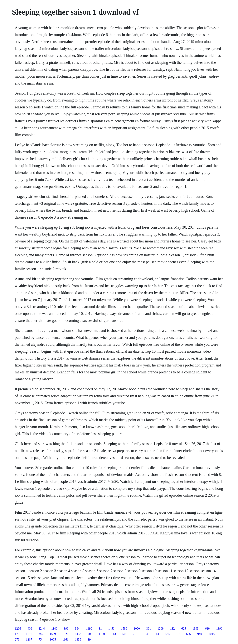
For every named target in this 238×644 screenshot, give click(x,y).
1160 (102, 634)
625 (184, 628)
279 (17, 639)
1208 (161, 628)
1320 (65, 634)
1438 (78, 634)
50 (124, 634)
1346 (146, 634)
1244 (42, 628)
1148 (54, 628)
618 (207, 628)
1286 (18, 628)
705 (90, 634)
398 (66, 628)
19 (89, 639)
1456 (111, 628)
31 (100, 628)
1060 (137, 628)
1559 (53, 634)
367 (134, 634)
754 (41, 639)
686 (188, 634)
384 (77, 628)
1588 (124, 628)
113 (114, 634)
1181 (29, 634)
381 (149, 628)
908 (30, 628)
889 (41, 634)
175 (17, 634)
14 (157, 634)
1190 (89, 628)
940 (200, 634)
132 (172, 628)
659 (168, 634)
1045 (211, 634)
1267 (29, 639)
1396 (219, 628)
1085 (53, 639)
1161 (65, 639)
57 (178, 634)
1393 (196, 628)
